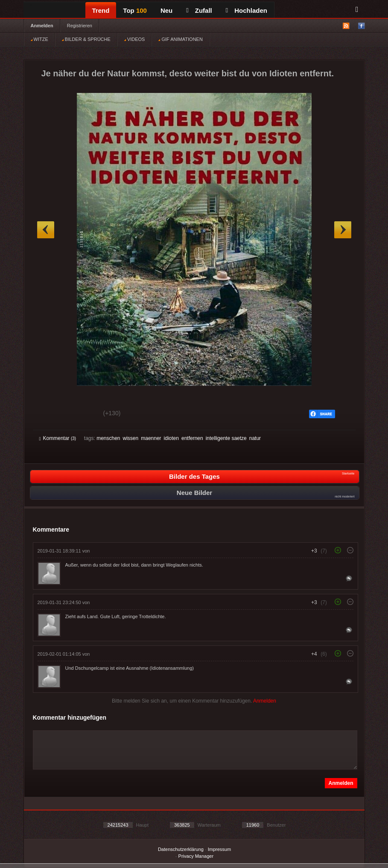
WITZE (39, 39)
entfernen (192, 438)
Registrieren (80, 26)
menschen (108, 438)
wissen (131, 438)
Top (135, 10)
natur (255, 438)
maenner (151, 438)
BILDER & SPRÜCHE (86, 39)
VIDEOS (135, 39)
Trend (101, 10)
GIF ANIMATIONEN (180, 39)
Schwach (81, 414)
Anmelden (42, 26)
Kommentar (58, 438)
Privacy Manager (196, 856)
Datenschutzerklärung (181, 849)
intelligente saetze (226, 438)
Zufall (199, 10)
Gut (49, 414)
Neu (166, 10)
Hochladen (247, 10)
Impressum (219, 849)
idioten (171, 438)
